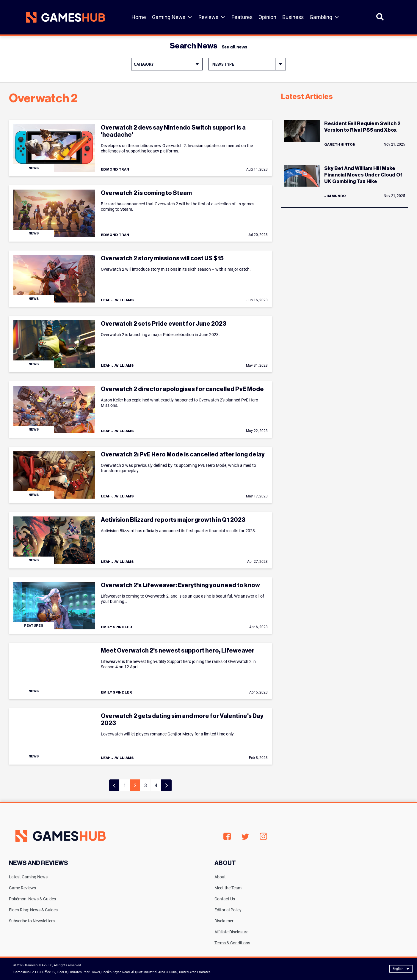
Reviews (212, 17)
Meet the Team (228, 888)
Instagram (263, 836)
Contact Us (225, 899)
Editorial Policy (228, 910)
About (220, 877)
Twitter (245, 837)
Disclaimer (224, 921)
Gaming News (172, 17)
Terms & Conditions (232, 943)
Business (293, 17)
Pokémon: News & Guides (32, 899)
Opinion (267, 17)
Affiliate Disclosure (231, 932)
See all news (235, 47)
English (398, 969)
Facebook (227, 836)
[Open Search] (380, 19)
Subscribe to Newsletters (32, 921)
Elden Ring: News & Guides (33, 910)
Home (139, 17)
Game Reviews (22, 888)
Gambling (324, 17)
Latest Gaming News (28, 877)
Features (242, 17)
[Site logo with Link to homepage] (66, 17)
